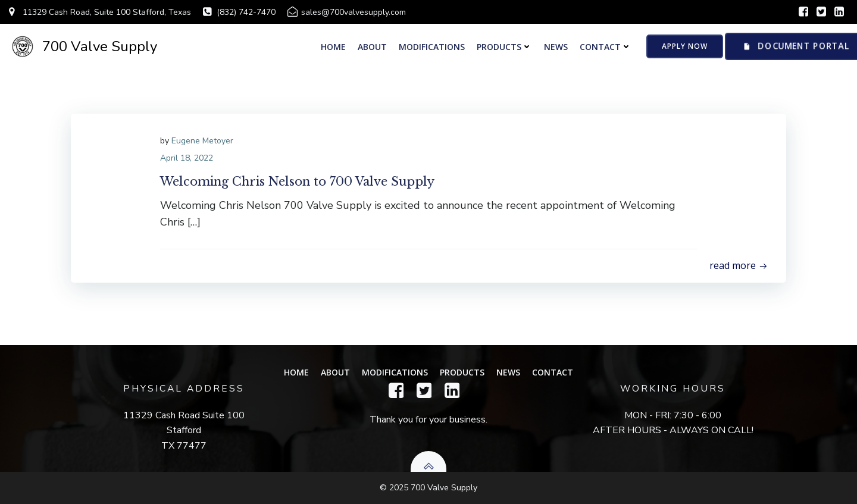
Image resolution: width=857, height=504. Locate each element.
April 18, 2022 (187, 158)
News (556, 47)
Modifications (432, 47)
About (372, 47)
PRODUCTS (504, 47)
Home (333, 47)
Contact (606, 47)
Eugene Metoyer (202, 141)
